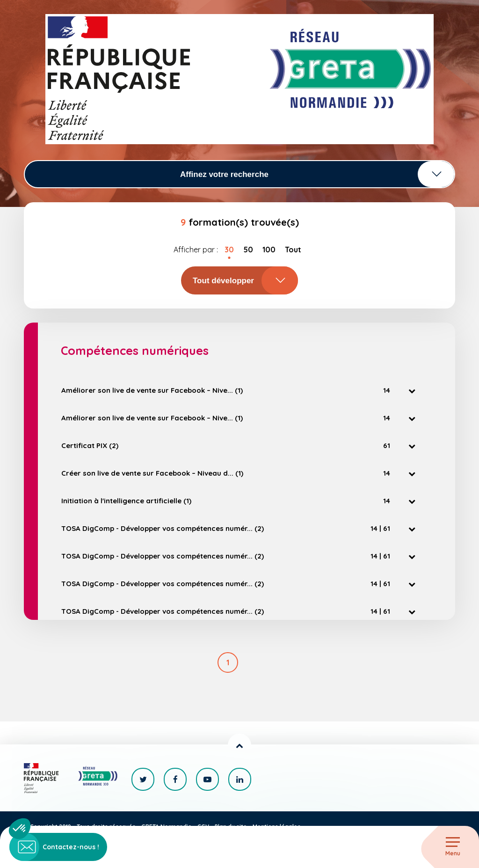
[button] (20, 829)
